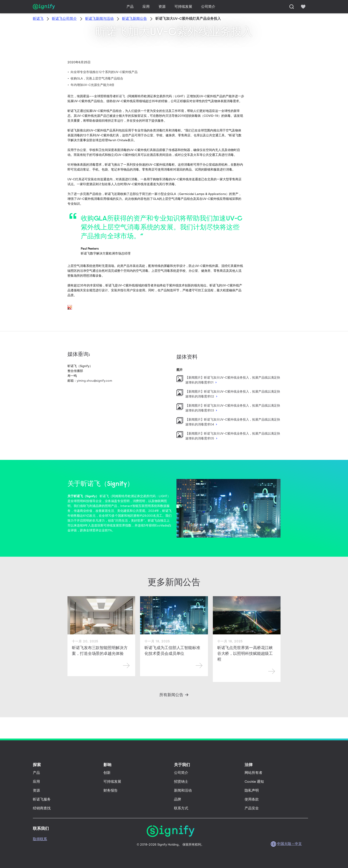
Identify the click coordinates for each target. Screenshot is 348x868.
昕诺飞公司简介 (64, 19)
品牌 (178, 799)
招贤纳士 (181, 782)
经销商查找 (42, 808)
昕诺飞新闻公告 (134, 19)
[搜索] (292, 7)
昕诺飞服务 (42, 799)
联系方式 (181, 808)
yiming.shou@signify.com (94, 381)
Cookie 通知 (254, 782)
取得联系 (40, 839)
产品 (130, 7)
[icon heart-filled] (303, 7)
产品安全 (252, 808)
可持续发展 (183, 7)
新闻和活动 (183, 790)
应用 (146, 7)
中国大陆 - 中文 (289, 844)
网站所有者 (253, 773)
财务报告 (111, 790)
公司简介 (208, 7)
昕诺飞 (38, 19)
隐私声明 (252, 790)
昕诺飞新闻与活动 (99, 19)
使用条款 (252, 799)
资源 (162, 7)
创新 (107, 773)
